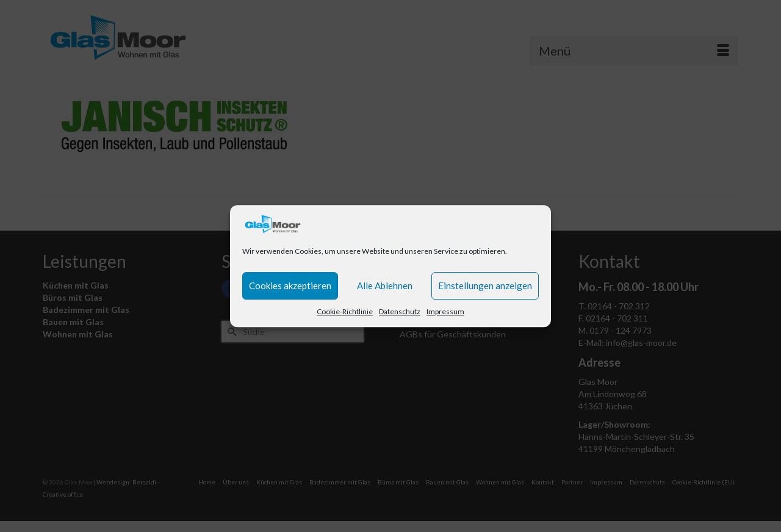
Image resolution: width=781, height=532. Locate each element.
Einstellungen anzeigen (485, 286)
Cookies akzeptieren (290, 286)
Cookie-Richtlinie (345, 311)
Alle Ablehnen (385, 286)
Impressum (445, 311)
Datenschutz (400, 311)
